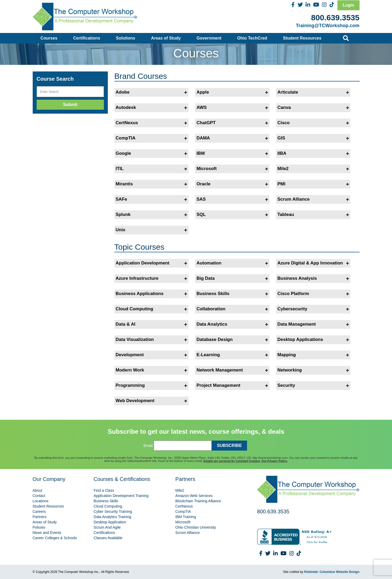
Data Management (313, 324)
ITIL (152, 169)
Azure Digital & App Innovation (313, 263)
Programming (152, 385)
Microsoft (232, 169)
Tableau (313, 215)
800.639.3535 (335, 18)
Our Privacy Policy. (275, 461)
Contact (39, 496)
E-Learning (232, 355)
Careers (39, 512)
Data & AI (152, 324)
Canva (313, 108)
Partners (40, 517)
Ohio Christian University (196, 527)
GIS (313, 138)
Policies (39, 527)
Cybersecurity (313, 309)
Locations (41, 501)
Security (313, 385)
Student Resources (302, 38)
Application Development (152, 263)
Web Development (152, 401)
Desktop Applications (313, 340)
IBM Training (186, 517)
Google (152, 153)
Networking (313, 370)
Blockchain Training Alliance (198, 501)
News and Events (47, 533)
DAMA (232, 138)
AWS (232, 108)
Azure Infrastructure (152, 278)
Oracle (232, 184)
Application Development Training (121, 496)
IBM (232, 153)
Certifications (87, 38)
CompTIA (152, 138)
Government (209, 38)
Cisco (313, 123)
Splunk (152, 215)
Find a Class (104, 490)
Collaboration (232, 309)
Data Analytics (232, 324)
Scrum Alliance (313, 199)
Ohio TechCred (252, 38)
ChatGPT (232, 123)
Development (152, 355)
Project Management (232, 385)
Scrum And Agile (107, 527)
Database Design (232, 340)
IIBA (313, 153)
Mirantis (152, 184)
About (38, 490)
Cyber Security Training (113, 512)
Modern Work (152, 370)
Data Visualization (152, 340)
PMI (313, 184)
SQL (232, 215)
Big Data (232, 278)
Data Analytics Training (112, 517)
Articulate (313, 92)
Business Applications (152, 294)
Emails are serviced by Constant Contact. (232, 461)
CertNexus (152, 123)
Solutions (126, 38)
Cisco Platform (313, 294)
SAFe (152, 199)
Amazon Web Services (194, 496)
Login (349, 5)
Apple (232, 92)
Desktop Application (110, 522)
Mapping (313, 355)
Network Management (232, 370)
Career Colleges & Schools (55, 538)
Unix (152, 230)
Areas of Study (166, 38)
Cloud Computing (152, 309)
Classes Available (108, 538)
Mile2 (313, 169)
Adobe (152, 92)
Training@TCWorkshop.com (328, 26)
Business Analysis (313, 278)
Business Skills (232, 294)
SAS (232, 199)
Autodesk (152, 108)
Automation (232, 263)
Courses (49, 38)
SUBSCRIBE (229, 445)
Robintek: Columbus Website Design (332, 572)
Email (148, 446)
